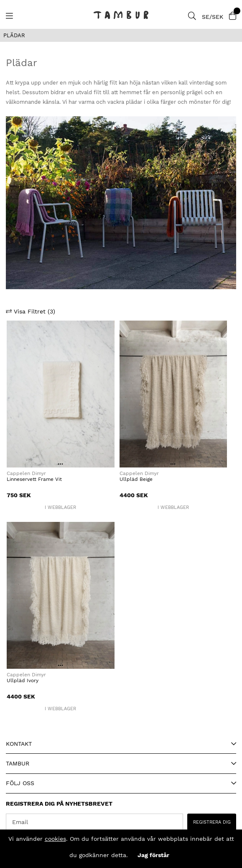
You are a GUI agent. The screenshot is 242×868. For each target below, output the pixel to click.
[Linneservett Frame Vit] (61, 394)
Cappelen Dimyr (27, 473)
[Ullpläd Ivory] (61, 595)
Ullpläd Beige (136, 479)
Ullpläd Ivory (23, 681)
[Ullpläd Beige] (173, 394)
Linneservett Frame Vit (34, 479)
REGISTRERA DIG (212, 822)
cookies (55, 839)
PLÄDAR (14, 35)
